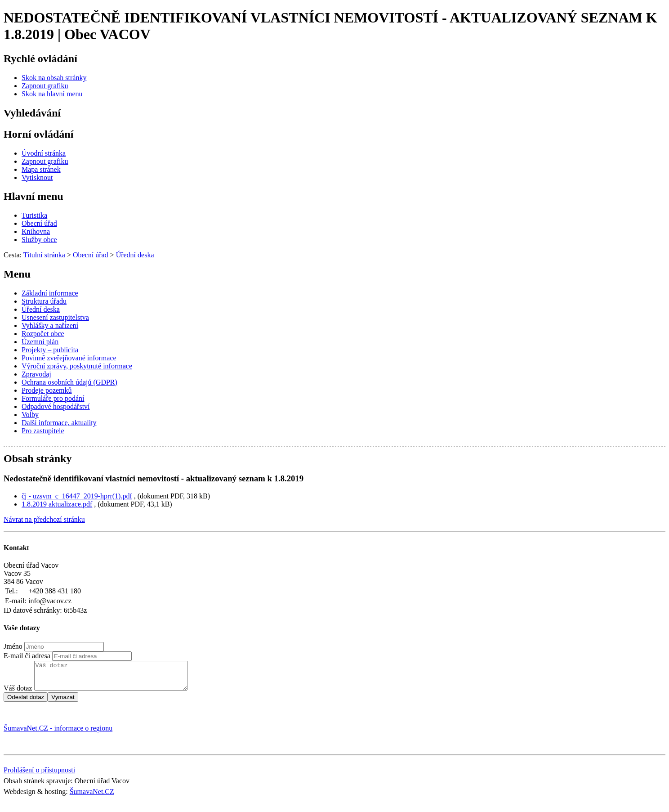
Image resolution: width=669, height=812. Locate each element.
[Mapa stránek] (41, 169)
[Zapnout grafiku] (45, 86)
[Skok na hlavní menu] (52, 94)
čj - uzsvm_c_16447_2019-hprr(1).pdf (77, 496)
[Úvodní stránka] (44, 153)
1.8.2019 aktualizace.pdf (57, 504)
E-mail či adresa (27, 656)
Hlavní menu (33, 196)
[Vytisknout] (37, 177)
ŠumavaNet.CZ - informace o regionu (58, 733)
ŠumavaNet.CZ (92, 797)
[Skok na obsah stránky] (54, 78)
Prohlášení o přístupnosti (39, 775)
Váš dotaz (18, 693)
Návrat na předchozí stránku (44, 519)
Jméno (13, 646)
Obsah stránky (38, 458)
